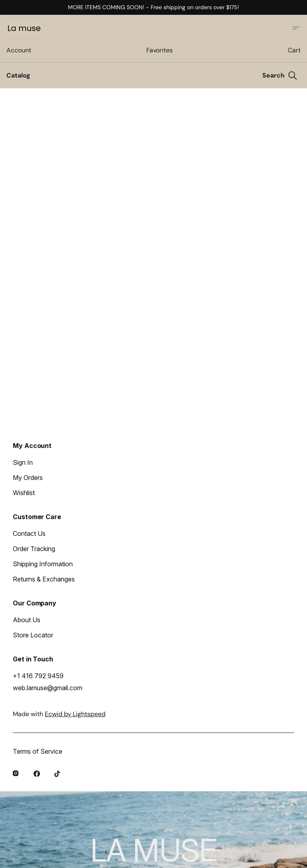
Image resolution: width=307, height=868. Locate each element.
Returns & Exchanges (44, 579)
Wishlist (24, 493)
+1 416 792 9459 (38, 676)
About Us (27, 620)
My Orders (28, 478)
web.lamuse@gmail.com (48, 688)
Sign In (23, 462)
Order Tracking (34, 549)
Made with (59, 714)
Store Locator (33, 635)
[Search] (280, 76)
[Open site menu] (296, 28)
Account (19, 50)
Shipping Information (43, 564)
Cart (294, 50)
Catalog (18, 75)
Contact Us (29, 534)
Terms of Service (38, 751)
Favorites (159, 50)
